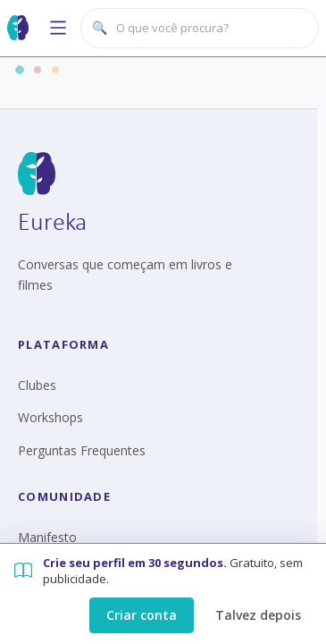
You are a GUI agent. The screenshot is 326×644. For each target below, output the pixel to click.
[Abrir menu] (58, 28)
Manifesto (47, 537)
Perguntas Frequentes (82, 450)
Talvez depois (258, 615)
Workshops (50, 417)
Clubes (37, 385)
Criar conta (142, 615)
